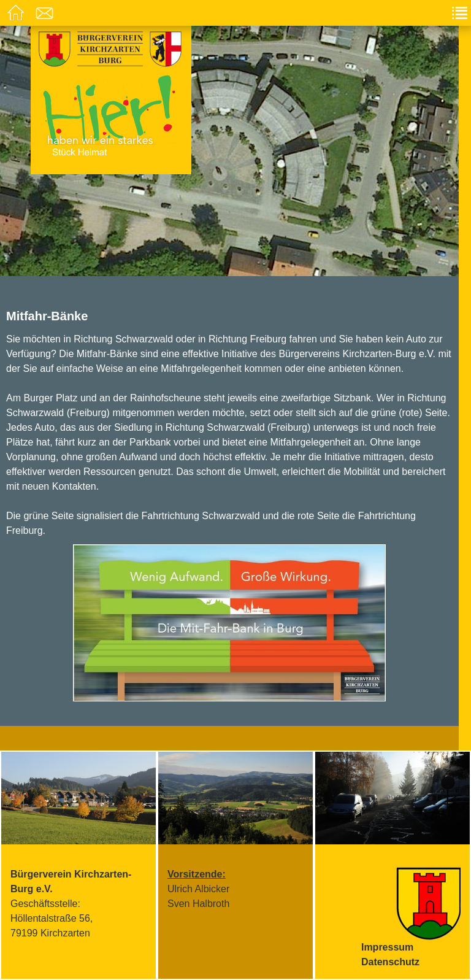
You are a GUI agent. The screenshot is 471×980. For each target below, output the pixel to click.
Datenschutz (390, 962)
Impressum (387, 947)
